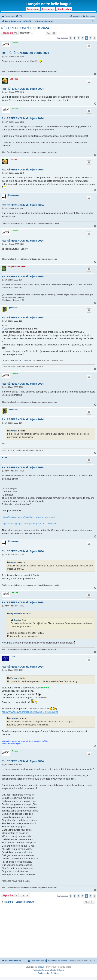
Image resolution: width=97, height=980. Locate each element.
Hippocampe (14, 195)
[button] (70, 38)
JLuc (13, 657)
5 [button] (90, 38)
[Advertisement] (48, 931)
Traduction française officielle (45, 970)
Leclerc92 (14, 79)
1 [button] (75, 38)
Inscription (48, 9)
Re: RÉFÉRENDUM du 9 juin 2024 (25, 53)
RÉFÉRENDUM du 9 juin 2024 (25, 28)
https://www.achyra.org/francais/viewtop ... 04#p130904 (30, 712)
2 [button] (78, 38)
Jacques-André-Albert (17, 267)
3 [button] (82, 38)
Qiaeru (61, 970)
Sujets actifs (64, 9)
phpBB (40, 967)
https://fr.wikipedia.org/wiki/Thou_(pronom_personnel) (29, 517)
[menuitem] (19, 16)
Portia (4, 458)
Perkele (15, 43)
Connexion (33, 9)
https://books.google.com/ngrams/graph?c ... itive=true (29, 524)
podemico (13, 308)
